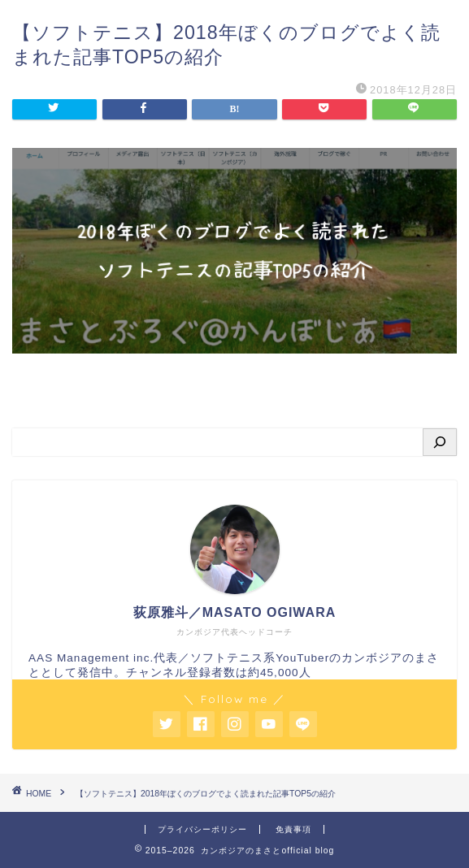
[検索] (440, 442)
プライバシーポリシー (202, 829)
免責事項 (293, 829)
